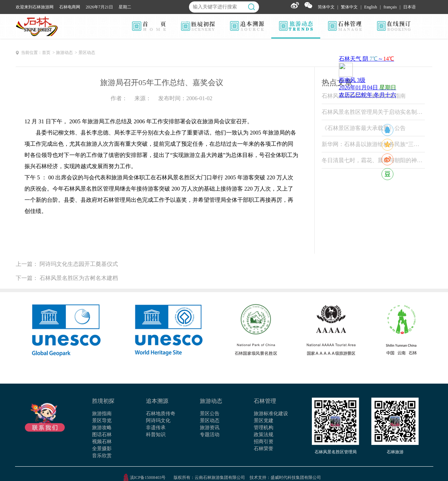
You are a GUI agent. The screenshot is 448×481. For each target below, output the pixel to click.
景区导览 (102, 421)
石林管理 (265, 401)
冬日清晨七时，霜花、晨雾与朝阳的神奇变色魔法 (373, 160)
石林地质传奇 (161, 414)
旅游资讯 (210, 428)
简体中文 (326, 7)
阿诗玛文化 (158, 421)
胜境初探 (103, 401)
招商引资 (264, 442)
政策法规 (264, 435)
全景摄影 (102, 449)
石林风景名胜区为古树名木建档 (79, 278)
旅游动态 (211, 401)
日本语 (409, 7)
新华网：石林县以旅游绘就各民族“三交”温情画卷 (373, 144)
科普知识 (156, 435)
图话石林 (102, 435)
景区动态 (210, 421)
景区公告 (210, 414)
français (390, 7)
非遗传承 (156, 428)
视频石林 (102, 442)
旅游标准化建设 (271, 414)
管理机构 (264, 428)
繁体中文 (349, 7)
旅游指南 (102, 414)
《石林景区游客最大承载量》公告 (364, 128)
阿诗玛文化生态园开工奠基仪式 (79, 264)
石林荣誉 (264, 449)
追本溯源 (157, 401)
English (371, 7)
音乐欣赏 (102, 456)
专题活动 (210, 435)
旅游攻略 (102, 428)
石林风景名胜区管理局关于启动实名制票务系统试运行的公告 (373, 112)
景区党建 (264, 421)
